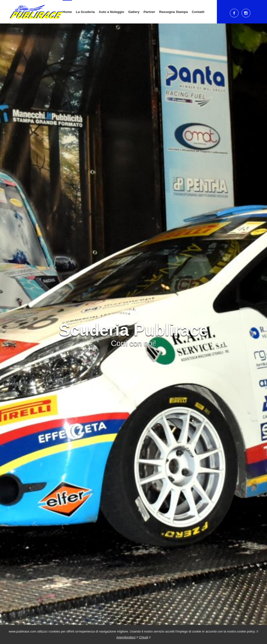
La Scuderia (85, 12)
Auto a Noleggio (111, 12)
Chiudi (144, 637)
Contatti (198, 12)
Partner (149, 12)
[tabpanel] (133, 322)
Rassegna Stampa (173, 12)
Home (67, 12)
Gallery (134, 12)
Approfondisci (126, 637)
